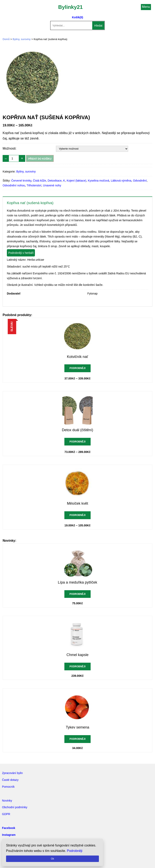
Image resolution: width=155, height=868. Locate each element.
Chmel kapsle (77, 655)
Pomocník (8, 787)
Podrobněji (77, 368)
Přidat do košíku (40, 159)
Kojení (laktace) (76, 181)
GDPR (6, 814)
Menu (146, 7)
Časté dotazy (10, 780)
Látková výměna (121, 181)
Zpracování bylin (12, 773)
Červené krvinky (21, 181)
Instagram (9, 835)
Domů (6, 39)
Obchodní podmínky (15, 807)
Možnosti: (9, 148)
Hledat (98, 26)
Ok (52, 859)
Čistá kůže (39, 181)
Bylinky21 (70, 7)
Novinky (7, 801)
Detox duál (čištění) (77, 430)
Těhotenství (34, 185)
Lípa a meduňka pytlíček (77, 582)
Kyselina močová (98, 181)
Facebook (9, 828)
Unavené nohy (52, 185)
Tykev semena (77, 727)
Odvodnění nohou (14, 185)
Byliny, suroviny (22, 39)
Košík (76, 17)
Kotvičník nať (78, 357)
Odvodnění (140, 181)
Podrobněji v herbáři (21, 253)
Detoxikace (55, 181)
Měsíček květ (77, 503)
